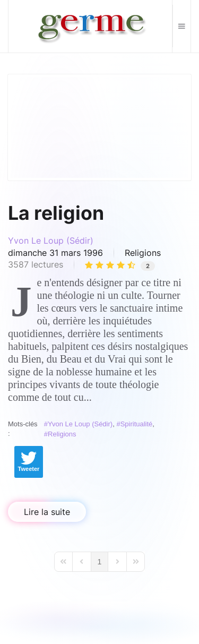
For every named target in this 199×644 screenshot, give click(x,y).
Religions (143, 253)
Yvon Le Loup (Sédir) (51, 241)
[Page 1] (100, 562)
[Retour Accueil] (90, 26)
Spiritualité (137, 424)
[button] (181, 26)
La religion (56, 213)
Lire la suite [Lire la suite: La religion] (47, 512)
